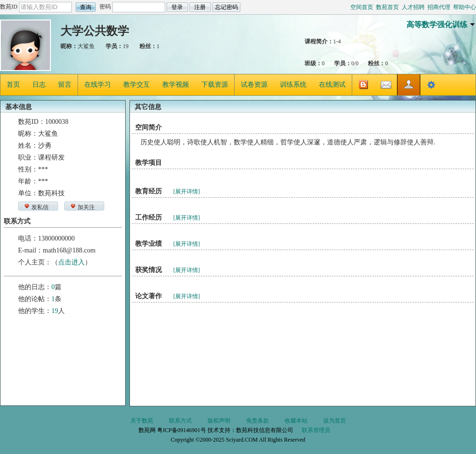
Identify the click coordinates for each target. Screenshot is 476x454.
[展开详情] (187, 192)
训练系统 (293, 85)
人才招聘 (413, 7)
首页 (13, 85)
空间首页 (362, 7)
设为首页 (335, 421)
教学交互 (137, 85)
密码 (105, 7)
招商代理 (439, 7)
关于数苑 (142, 421)
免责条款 (258, 421)
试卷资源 (254, 85)
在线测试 (332, 85)
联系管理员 (316, 430)
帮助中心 (465, 7)
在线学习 (98, 85)
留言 (65, 85)
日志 (39, 85)
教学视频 (176, 85)
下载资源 (215, 85)
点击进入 (71, 262)
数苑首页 (387, 7)
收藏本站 (296, 421)
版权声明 (219, 421)
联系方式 (180, 421)
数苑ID (9, 7)
